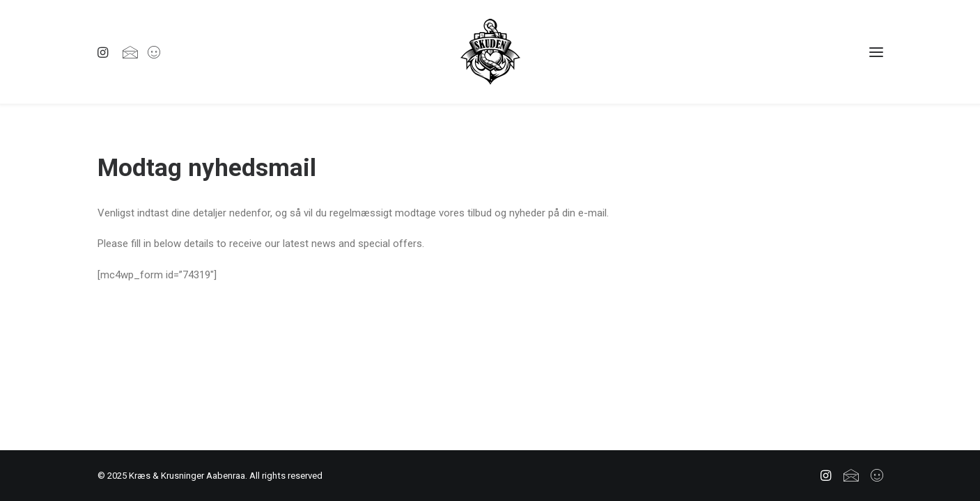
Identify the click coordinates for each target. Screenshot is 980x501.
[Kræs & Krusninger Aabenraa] (490, 52)
